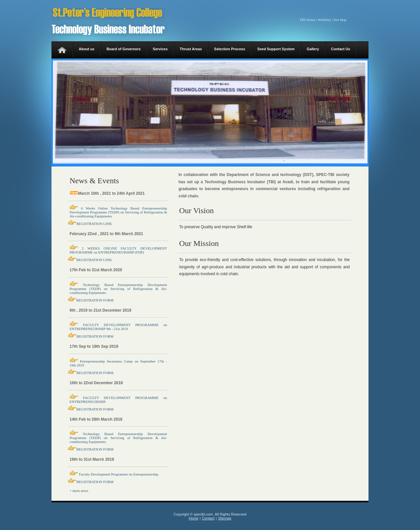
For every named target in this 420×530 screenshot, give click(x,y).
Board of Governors (124, 49)
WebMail (324, 20)
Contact (208, 518)
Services (160, 49)
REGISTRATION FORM (95, 300)
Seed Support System (276, 49)
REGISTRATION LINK (94, 224)
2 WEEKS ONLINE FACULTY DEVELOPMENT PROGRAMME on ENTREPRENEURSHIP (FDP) (118, 250)
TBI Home (307, 20)
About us (87, 49)
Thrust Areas (191, 49)
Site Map (340, 20)
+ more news (79, 491)
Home (193, 518)
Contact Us (341, 49)
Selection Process (230, 49)
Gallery (313, 49)
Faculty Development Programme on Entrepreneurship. (119, 474)
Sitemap (224, 518)
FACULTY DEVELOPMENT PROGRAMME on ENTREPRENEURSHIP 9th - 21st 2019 (118, 327)
